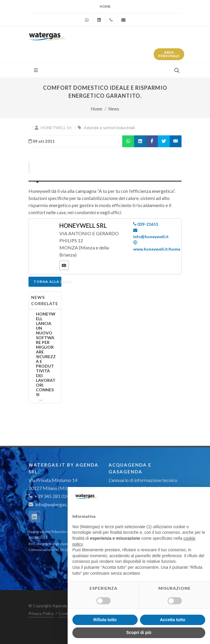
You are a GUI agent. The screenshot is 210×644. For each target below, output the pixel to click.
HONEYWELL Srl (56, 128)
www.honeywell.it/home (157, 246)
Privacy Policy (41, 613)
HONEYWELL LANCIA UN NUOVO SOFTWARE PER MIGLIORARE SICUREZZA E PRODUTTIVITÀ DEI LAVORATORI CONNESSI (46, 354)
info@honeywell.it (151, 233)
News (114, 109)
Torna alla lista (47, 282)
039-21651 (146, 224)
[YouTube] (64, 265)
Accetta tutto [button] (173, 620)
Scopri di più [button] (139, 632)
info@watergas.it (53, 504)
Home (105, 6)
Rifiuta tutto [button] (105, 620)
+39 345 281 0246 (50, 496)
